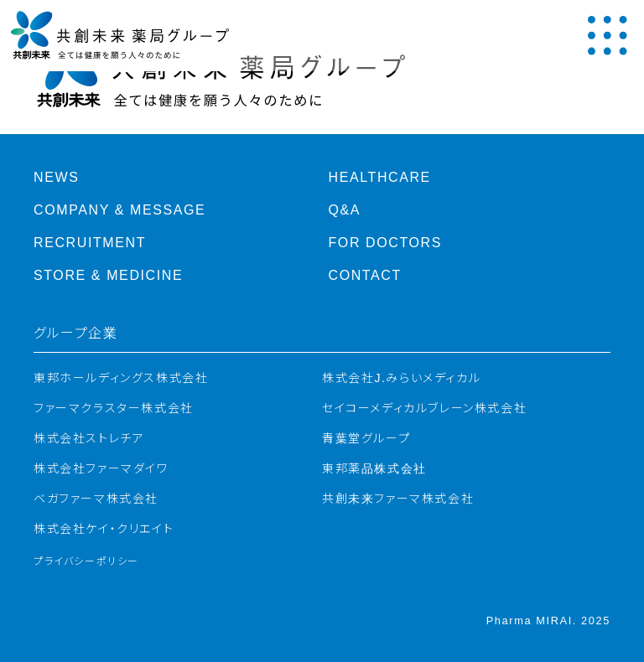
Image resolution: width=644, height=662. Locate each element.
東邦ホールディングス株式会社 (121, 378)
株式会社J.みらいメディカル (401, 378)
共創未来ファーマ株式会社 (398, 499)
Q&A (345, 210)
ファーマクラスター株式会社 (114, 408)
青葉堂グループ (366, 438)
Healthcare (380, 177)
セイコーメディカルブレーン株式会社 (424, 408)
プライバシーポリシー (86, 561)
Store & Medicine (108, 275)
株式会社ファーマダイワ (101, 468)
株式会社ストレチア (89, 438)
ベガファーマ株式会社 (96, 499)
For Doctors (386, 243)
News (56, 177)
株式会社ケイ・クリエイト (104, 529)
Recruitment (90, 243)
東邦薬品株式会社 (374, 468)
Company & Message (119, 210)
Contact (365, 275)
